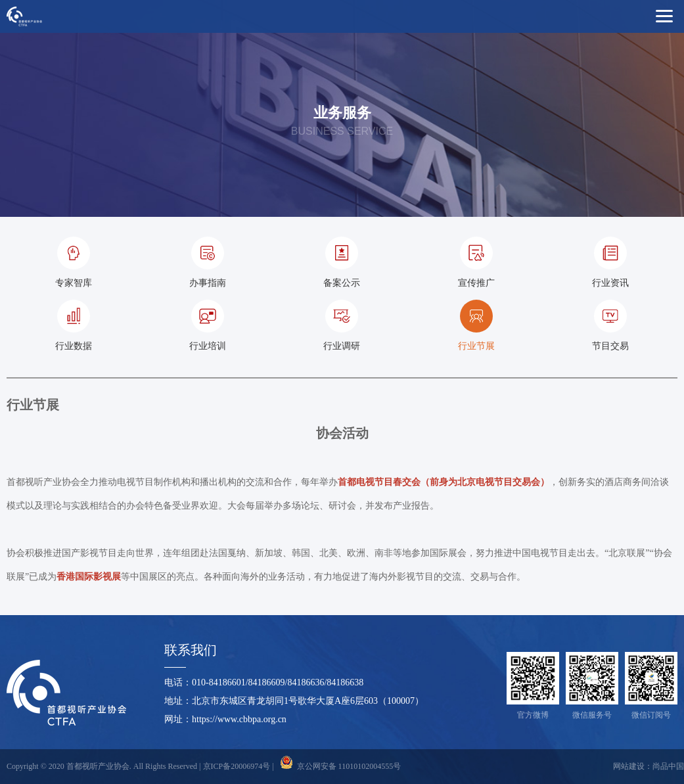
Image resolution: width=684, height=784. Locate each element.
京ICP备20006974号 (237, 766)
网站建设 (629, 766)
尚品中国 (668, 766)
